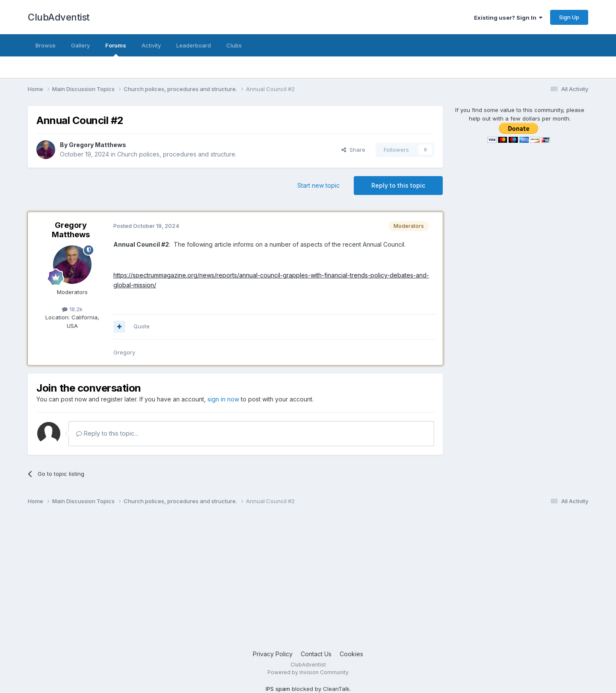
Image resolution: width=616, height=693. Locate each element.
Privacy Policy (273, 654)
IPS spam (278, 689)
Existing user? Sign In (508, 18)
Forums (116, 49)
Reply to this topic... (107, 433)
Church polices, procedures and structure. (177, 154)
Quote (142, 326)
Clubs (234, 45)
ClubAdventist (59, 17)
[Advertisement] (284, 581)
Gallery (80, 45)
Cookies (351, 654)
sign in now (223, 399)
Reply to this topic (398, 185)
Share (353, 150)
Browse (46, 45)
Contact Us (316, 654)
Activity (151, 45)
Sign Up (569, 17)
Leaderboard (194, 45)
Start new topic (318, 185)
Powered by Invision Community (308, 672)
